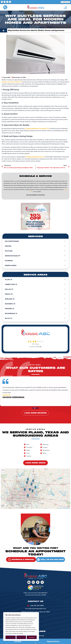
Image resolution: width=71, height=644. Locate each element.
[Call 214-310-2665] (28, 606)
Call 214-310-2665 (37, 605)
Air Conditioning (35, 241)
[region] (21, 626)
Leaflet (59, 508)
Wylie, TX (35, 318)
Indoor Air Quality (35, 256)
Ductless (35, 251)
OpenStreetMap (66, 508)
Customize (11, 637)
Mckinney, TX (35, 304)
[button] (25, 489)
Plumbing (35, 261)
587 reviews (35, 344)
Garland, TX (35, 299)
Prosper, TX (35, 309)
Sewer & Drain (35, 265)
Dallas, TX (35, 289)
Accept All (32, 637)
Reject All (21, 637)
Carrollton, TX (35, 284)
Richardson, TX (35, 313)
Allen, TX (35, 279)
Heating (35, 246)
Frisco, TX (35, 294)
